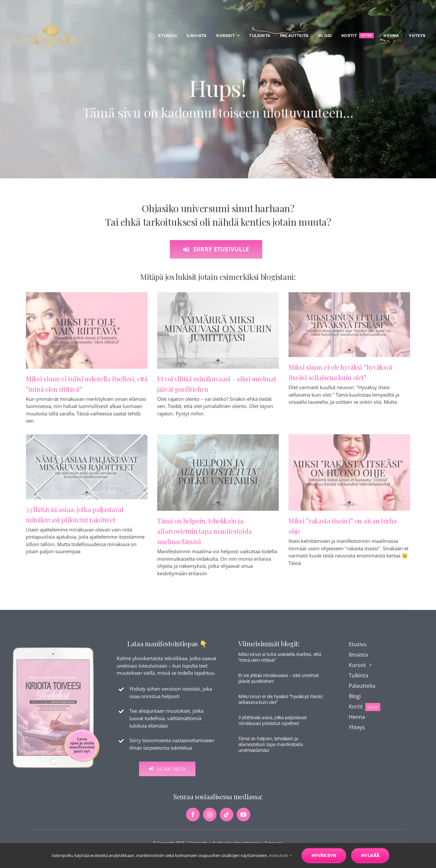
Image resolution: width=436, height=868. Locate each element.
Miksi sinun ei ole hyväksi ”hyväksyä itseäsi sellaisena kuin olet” (280, 703)
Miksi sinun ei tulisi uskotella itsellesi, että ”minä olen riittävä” (280, 661)
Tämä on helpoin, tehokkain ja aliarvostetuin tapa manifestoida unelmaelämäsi (204, 534)
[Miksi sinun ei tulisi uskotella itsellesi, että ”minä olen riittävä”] (87, 333)
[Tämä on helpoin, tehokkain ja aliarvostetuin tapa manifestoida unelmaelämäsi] (218, 476)
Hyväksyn (324, 855)
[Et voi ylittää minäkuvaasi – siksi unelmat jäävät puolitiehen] (218, 333)
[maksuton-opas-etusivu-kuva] (56, 651)
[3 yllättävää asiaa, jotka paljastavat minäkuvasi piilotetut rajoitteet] (87, 470)
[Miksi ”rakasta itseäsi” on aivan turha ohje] (349, 476)
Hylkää (370, 855)
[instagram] (210, 819)
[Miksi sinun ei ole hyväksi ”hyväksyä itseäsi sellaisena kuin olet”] (349, 328)
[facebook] (193, 819)
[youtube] (243, 819)
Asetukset (280, 855)
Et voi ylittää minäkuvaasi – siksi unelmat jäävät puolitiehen (278, 682)
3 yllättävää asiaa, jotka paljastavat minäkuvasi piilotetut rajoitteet (272, 725)
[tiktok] (227, 819)
